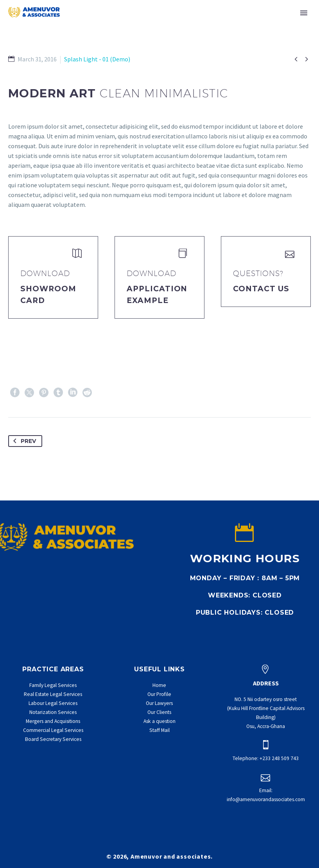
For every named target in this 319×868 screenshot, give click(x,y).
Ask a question (159, 721)
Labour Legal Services (53, 703)
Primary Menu (304, 13)
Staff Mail (159, 730)
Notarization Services (53, 712)
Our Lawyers (159, 703)
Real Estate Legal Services (53, 694)
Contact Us (261, 289)
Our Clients (159, 712)
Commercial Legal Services (53, 730)
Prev (23, 441)
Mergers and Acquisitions (53, 721)
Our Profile (159, 694)
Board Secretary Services (53, 739)
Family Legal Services (53, 685)
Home (159, 685)
